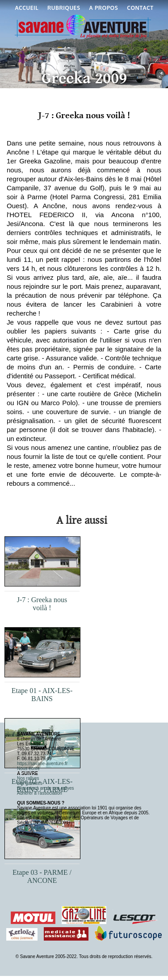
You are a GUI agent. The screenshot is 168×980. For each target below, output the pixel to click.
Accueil (27, 8)
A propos (104, 8)
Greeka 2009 (84, 79)
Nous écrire (28, 768)
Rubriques (64, 8)
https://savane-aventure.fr (42, 764)
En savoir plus (31, 828)
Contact (140, 8)
